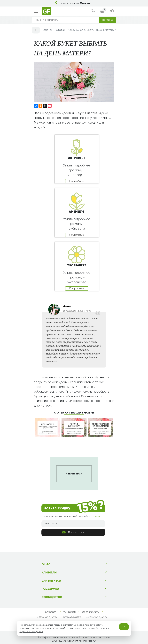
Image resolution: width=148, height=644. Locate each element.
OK (124, 627)
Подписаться (73, 532)
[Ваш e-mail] (73, 524)
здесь (96, 516)
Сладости (51, 612)
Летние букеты (72, 617)
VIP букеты (69, 612)
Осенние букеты (47, 617)
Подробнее (77, 181)
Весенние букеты (97, 617)
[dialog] (93, 11)
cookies (40, 625)
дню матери (43, 406)
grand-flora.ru (88, 641)
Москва (86, 3)
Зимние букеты (90, 612)
